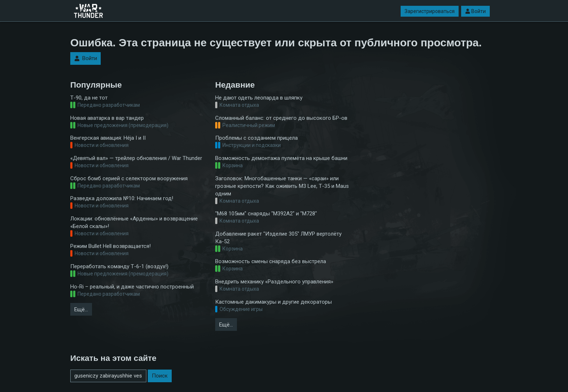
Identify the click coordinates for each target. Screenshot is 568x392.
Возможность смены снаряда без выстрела (271, 261)
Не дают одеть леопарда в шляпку (259, 98)
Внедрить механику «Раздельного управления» (274, 282)
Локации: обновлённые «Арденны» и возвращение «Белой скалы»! (134, 222)
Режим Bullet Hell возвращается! (110, 246)
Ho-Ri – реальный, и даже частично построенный (132, 287)
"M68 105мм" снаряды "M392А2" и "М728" (266, 214)
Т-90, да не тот (89, 98)
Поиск (160, 376)
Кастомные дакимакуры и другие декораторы (273, 302)
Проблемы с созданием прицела (256, 138)
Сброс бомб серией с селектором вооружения (129, 178)
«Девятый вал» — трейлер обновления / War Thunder (136, 158)
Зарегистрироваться (430, 11)
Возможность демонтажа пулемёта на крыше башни (281, 158)
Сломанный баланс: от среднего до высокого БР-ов (281, 118)
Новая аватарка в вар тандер (107, 118)
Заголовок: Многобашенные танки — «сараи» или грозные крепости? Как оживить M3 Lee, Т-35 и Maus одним (282, 186)
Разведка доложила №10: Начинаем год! (122, 198)
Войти (475, 11)
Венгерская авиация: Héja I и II (108, 138)
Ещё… (81, 309)
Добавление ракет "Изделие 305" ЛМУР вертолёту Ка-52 (278, 238)
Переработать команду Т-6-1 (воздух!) (119, 266)
